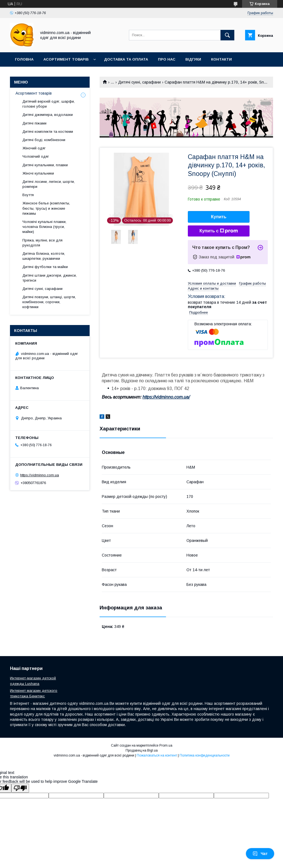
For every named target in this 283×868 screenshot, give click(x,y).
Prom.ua (166, 745)
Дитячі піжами (34, 123)
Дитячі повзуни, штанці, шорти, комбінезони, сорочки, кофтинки (49, 302)
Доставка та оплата (126, 59)
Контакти (221, 59)
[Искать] (227, 35)
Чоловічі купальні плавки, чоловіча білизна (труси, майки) (44, 227)
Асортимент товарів (66, 59)
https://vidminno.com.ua (40, 475)
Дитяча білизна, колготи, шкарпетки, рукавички (44, 256)
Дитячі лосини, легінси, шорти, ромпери (49, 184)
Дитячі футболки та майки (45, 267)
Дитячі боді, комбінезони (44, 140)
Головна (24, 59)
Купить (219, 217)
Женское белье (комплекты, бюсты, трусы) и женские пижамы (46, 208)
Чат (260, 854)
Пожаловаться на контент (157, 755)
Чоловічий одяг (36, 156)
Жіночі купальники (38, 173)
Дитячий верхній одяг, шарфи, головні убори (49, 104)
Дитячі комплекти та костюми (48, 132)
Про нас (167, 59)
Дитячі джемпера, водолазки (48, 115)
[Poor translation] (20, 788)
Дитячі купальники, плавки (45, 165)
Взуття (28, 195)
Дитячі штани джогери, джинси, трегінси (50, 278)
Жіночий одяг (34, 148)
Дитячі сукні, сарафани (139, 82)
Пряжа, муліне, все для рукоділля (42, 243)
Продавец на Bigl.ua (142, 750)
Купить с (219, 231)
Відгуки (193, 59)
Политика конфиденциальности (205, 755)
